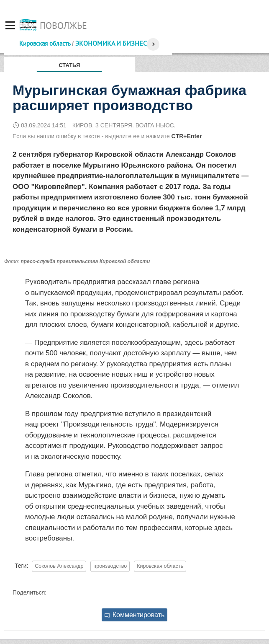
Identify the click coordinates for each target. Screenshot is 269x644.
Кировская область (45, 43)
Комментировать (135, 615)
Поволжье (63, 26)
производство (110, 566)
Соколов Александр (59, 566)
